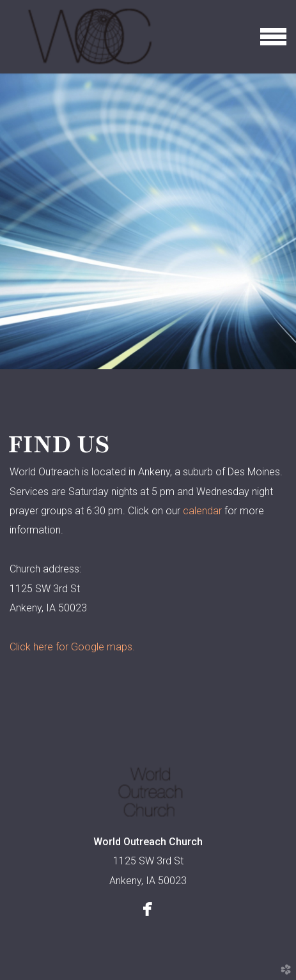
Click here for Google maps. (72, 647)
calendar (202, 511)
